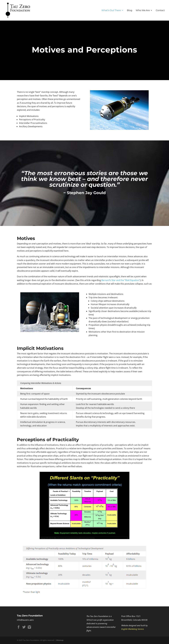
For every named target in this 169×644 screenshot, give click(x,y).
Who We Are (143, 10)
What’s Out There (111, 10)
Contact (160, 10)
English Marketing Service (132, 629)
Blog (130, 10)
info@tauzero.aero (25, 620)
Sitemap (60, 640)
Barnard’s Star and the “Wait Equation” (121, 280)
